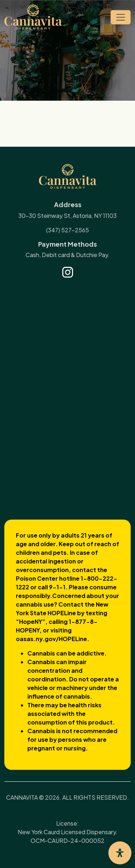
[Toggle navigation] (121, 17)
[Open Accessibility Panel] (120, 853)
